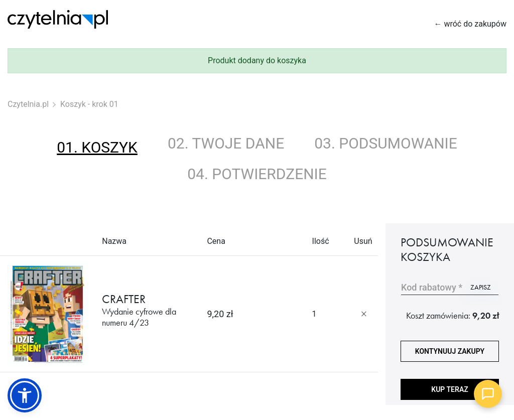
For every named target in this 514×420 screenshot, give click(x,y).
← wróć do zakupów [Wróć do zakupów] (470, 24)
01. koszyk (97, 147)
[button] (25, 395)
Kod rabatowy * (432, 287)
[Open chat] (488, 394)
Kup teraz (449, 389)
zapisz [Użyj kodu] (481, 287)
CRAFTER (147, 310)
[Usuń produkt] (364, 314)
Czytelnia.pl (28, 104)
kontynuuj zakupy (450, 351)
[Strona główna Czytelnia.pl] (58, 19)
